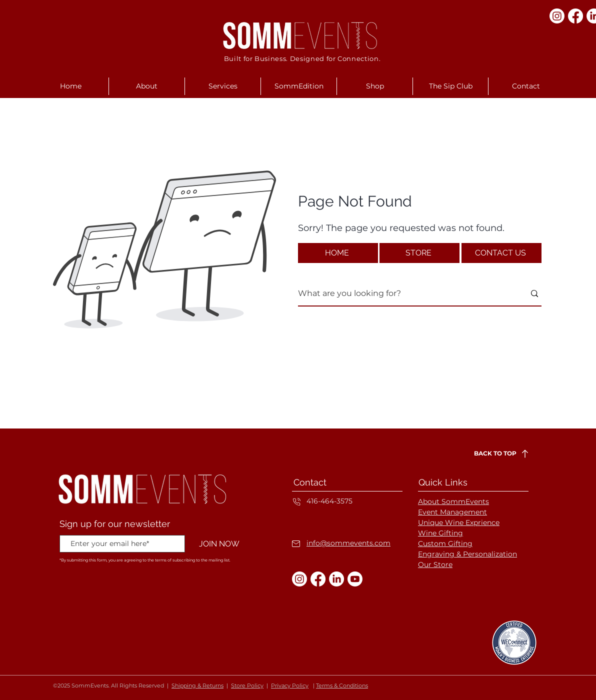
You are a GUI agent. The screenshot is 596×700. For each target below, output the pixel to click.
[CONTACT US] (501, 253)
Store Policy (247, 685)
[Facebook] (575, 16)
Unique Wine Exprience (459, 522)
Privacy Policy (290, 685)
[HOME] (338, 253)
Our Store (435, 564)
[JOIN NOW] (219, 544)
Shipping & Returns (197, 685)
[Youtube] (355, 579)
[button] (146, 86)
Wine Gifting (440, 533)
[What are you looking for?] (404, 294)
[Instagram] (557, 16)
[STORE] (419, 253)
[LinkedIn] (336, 579)
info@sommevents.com (348, 543)
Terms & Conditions (342, 685)
